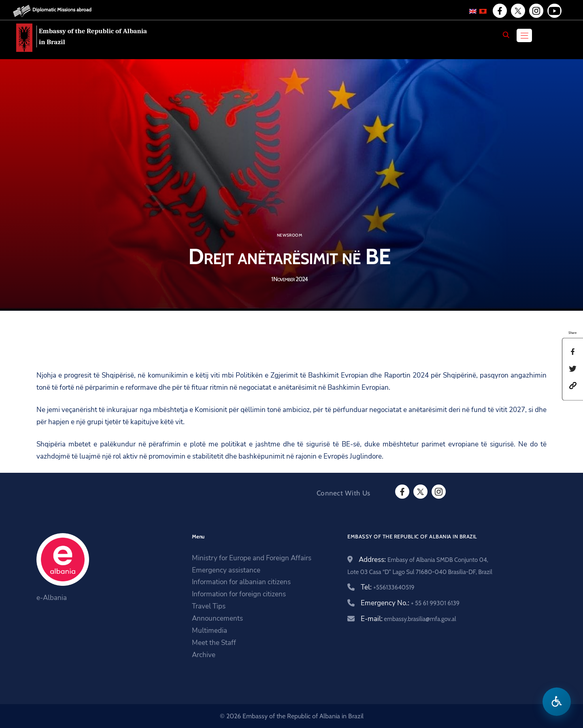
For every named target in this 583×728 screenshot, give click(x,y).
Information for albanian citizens (241, 582)
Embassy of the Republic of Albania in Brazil (93, 36)
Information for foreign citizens (239, 594)
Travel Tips (209, 606)
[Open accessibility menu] (557, 702)
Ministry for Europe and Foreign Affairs (252, 558)
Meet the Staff (214, 643)
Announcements (217, 618)
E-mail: (408, 619)
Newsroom (289, 235)
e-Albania (52, 598)
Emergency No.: (410, 603)
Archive (204, 655)
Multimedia (210, 631)
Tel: (388, 587)
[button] (573, 385)
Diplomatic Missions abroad (62, 10)
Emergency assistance (226, 570)
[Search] (506, 35)
